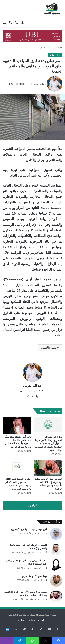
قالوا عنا (32, 620)
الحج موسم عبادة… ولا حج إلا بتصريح (29, 529)
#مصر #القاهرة (49, 348)
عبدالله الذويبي (39, 84)
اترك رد (33, 506)
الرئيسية (57, 48)
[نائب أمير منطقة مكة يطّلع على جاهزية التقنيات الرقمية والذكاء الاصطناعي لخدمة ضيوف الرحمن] (17, 425)
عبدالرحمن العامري (38, 580)
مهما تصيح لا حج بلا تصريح (35, 576)
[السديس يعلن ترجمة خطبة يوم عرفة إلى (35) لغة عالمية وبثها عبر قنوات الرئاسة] (48, 468)
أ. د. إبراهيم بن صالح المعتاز (35, 599)
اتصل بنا (21, 620)
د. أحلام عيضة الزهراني (36, 568)
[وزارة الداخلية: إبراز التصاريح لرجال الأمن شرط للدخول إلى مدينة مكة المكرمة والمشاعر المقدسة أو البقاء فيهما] (48, 425)
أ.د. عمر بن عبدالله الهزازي (34, 552)
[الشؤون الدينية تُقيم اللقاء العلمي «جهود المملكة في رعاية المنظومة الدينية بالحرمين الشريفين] (17, 468)
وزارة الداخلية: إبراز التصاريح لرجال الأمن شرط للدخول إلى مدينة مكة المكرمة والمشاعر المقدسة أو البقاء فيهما (48, 443)
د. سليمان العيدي (38, 533)
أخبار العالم (45, 48)
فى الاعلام (43, 620)
